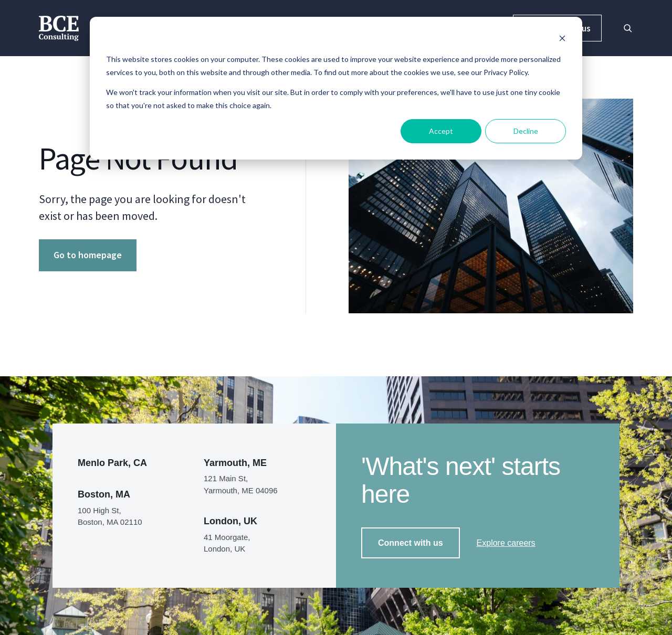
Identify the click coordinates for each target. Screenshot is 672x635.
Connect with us (411, 543)
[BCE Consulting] (59, 27)
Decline (526, 131)
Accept (441, 131)
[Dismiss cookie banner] (562, 40)
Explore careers (506, 543)
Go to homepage (88, 255)
